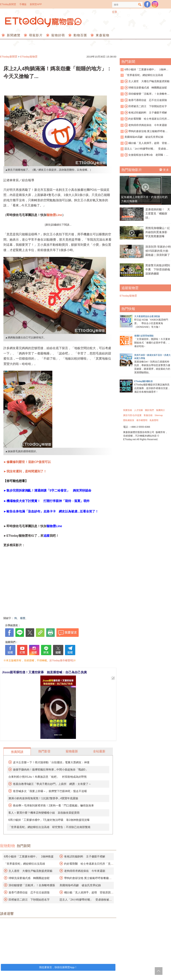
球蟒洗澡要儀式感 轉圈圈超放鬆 (29, 878)
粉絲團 (147, 4)
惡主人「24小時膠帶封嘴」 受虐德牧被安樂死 (144, 149)
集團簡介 (161, 410)
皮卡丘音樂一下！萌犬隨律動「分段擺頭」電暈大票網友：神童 (51, 762)
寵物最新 (72, 751)
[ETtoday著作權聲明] (61, 660)
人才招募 (139, 410)
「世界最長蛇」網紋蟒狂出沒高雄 (24, 864)
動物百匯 (80, 35)
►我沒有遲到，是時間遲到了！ (25, 471)
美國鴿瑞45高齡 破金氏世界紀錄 (80, 885)
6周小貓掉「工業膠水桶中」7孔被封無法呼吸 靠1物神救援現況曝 (49, 820)
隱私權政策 (129, 420)
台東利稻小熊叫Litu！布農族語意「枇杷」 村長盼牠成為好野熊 (48, 777)
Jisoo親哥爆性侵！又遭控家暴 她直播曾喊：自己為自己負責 (44, 672)
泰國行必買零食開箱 (144, 336)
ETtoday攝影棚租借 (143, 381)
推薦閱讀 (17, 752)
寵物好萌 (58, 35)
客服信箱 (148, 415)
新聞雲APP (36, 4)
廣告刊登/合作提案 (132, 415)
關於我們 (149, 410)
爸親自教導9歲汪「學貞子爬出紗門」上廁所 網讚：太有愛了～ (52, 784)
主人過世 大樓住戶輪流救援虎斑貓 (30, 871)
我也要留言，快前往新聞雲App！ (58, 967)
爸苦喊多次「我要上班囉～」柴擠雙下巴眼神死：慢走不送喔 (50, 791)
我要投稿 (128, 410)
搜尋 (140, 5)
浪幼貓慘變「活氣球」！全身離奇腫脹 (32, 885)
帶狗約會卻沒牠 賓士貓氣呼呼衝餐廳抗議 (144, 131)
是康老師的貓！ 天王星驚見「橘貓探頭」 (158, 214)
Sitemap (159, 415)
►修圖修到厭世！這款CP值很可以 (27, 462)
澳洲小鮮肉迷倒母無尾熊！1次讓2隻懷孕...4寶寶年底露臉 (43, 798)
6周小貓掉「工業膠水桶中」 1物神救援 (29, 857)
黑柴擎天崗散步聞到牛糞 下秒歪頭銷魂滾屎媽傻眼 (158, 269)
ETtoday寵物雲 (44, 22)
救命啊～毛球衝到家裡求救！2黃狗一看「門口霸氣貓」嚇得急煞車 (53, 806)
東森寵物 (102, 35)
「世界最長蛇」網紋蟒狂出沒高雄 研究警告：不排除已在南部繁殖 (49, 827)
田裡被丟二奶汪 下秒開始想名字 (29, 900)
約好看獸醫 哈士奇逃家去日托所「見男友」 (144, 119)
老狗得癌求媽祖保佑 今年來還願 (85, 871)
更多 (164, 170)
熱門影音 (44, 751)
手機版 (23, 4)
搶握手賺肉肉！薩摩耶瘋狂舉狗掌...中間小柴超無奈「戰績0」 (50, 770)
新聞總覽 (13, 35)
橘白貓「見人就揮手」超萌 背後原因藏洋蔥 (145, 143)
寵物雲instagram (155, 4)
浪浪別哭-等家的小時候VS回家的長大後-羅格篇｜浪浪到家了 (158, 251)
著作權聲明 (142, 420)
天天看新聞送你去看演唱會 (147, 316)
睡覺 (23, 618)
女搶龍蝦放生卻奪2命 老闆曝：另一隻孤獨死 (144, 155)
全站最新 (99, 751)
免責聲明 (154, 420)
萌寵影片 (35, 35)
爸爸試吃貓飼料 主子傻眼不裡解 (85, 857)
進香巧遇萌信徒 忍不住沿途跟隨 (29, 892)
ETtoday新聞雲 (8, 4)
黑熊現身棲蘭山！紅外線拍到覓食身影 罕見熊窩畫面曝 (158, 232)
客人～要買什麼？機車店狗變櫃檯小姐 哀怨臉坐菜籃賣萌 (44, 813)
